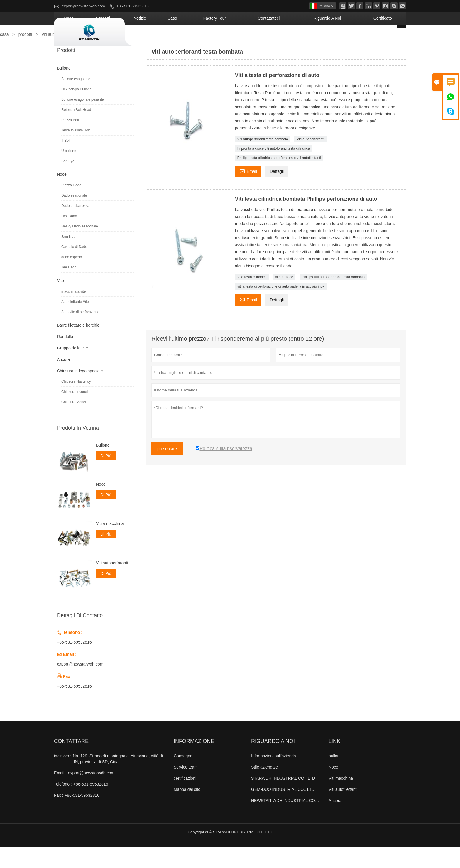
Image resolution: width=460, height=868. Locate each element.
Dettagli (277, 193)
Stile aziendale (264, 788)
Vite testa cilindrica (252, 298)
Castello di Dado (74, 268)
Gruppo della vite (72, 369)
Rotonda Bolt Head (76, 131)
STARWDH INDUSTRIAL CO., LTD (283, 800)
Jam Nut (68, 258)
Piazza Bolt (70, 141)
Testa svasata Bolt (76, 152)
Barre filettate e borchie (78, 347)
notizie (204, 40)
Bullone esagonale (76, 100)
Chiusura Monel (74, 423)
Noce (62, 196)
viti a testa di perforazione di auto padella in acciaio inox (281, 308)
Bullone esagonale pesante (83, 121)
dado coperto (72, 278)
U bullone (69, 172)
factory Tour (261, 40)
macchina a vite (73, 313)
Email (248, 192)
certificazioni (185, 800)
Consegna (183, 777)
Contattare (71, 763)
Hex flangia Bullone (76, 111)
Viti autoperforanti (310, 161)
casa (150, 40)
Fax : (59, 817)
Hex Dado (69, 237)
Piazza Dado (71, 207)
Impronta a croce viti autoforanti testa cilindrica (274, 170)
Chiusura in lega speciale (80, 392)
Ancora (63, 381)
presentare (167, 470)
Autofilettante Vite (75, 323)
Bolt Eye (68, 183)
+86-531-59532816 (133, 6)
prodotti (25, 56)
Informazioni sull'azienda (274, 777)
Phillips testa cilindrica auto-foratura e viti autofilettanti (279, 179)
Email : (60, 794)
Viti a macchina (110, 545)
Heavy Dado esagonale (80, 248)
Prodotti (176, 40)
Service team (186, 788)
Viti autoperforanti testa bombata (263, 161)
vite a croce (284, 298)
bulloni (334, 777)
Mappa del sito (187, 811)
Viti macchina (341, 800)
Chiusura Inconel (75, 413)
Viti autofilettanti (343, 811)
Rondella (65, 358)
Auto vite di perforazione (80, 333)
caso (228, 40)
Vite (60, 302)
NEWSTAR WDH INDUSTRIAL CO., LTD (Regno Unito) (302, 822)
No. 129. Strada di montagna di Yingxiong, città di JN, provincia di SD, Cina (118, 780)
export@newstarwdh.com (83, 6)
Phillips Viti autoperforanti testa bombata (333, 298)
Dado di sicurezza (75, 227)
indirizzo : (63, 777)
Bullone (64, 89)
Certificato (388, 40)
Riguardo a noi (346, 40)
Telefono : (63, 805)
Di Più (106, 477)
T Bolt (66, 162)
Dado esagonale (74, 217)
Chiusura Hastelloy (76, 403)
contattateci (302, 40)
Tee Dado (69, 289)
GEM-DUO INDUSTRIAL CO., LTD (283, 811)
